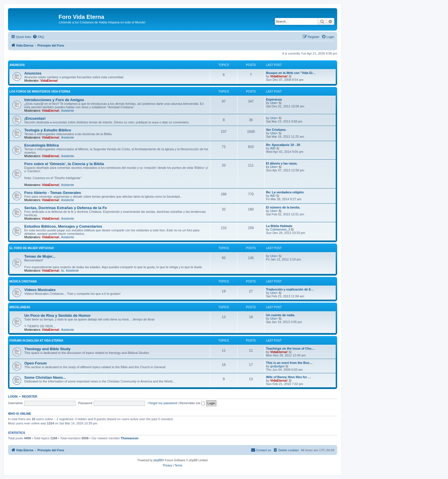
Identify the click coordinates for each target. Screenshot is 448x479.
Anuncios (17, 65)
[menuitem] (38, 37)
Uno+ (274, 103)
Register (30, 396)
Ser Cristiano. (276, 130)
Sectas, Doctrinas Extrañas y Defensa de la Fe (66, 208)
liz (63, 270)
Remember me (192, 403)
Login (13, 396)
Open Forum (35, 363)
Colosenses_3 (280, 229)
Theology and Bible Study (47, 349)
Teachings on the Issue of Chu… (290, 348)
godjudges (278, 366)
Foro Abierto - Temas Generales (53, 193)
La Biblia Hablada (279, 226)
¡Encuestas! (35, 118)
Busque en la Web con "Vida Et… (291, 73)
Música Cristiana (23, 281)
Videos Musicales (40, 290)
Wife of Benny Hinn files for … (289, 377)
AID (273, 148)
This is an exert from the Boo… (289, 363)
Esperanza (274, 99)
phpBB (158, 460)
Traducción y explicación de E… (290, 289)
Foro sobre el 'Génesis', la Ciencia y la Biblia (64, 164)
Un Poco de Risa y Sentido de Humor (57, 315)
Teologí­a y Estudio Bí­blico (48, 130)
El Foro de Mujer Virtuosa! (32, 248)
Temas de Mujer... (40, 256)
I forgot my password (162, 403)
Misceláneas (20, 307)
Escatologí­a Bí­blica (42, 145)
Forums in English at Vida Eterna (36, 341)
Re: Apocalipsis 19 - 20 (283, 145)
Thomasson (130, 438)
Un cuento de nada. (280, 315)
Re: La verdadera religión (285, 192)
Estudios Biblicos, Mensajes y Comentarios (63, 226)
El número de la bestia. (283, 207)
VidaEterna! (49, 81)
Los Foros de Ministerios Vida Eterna (40, 92)
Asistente (68, 111)
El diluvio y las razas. (282, 163)
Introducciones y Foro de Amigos (54, 100)
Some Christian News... (45, 377)
